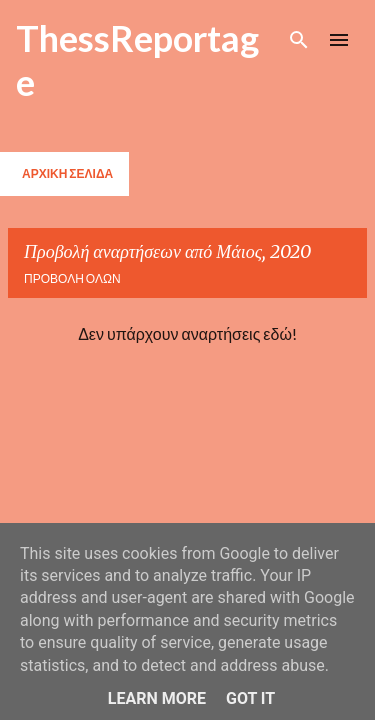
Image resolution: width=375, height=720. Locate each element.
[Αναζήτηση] (299, 40)
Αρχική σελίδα (67, 173)
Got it (250, 698)
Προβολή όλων (72, 278)
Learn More (157, 698)
